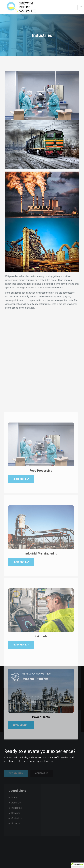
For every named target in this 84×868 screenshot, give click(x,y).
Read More (21, 621)
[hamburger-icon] (81, 7)
